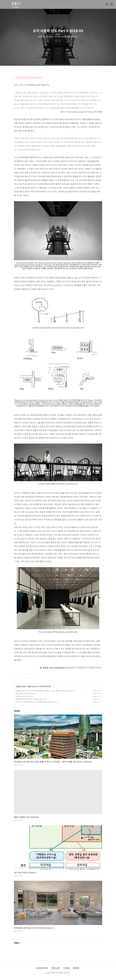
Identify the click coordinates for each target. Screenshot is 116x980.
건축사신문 (55, 968)
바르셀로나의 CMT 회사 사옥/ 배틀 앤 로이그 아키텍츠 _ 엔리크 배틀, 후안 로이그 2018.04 (44, 691)
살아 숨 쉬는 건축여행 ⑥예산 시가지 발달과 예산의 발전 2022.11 (36, 702)
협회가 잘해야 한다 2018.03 (24, 694)
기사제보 (66, 968)
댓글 (17, 943)
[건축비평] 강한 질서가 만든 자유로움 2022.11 (30, 699)
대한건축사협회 (42, 968)
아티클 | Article (21, 686)
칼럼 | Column (33, 686)
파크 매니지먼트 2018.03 (23, 696)
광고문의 (76, 968)
